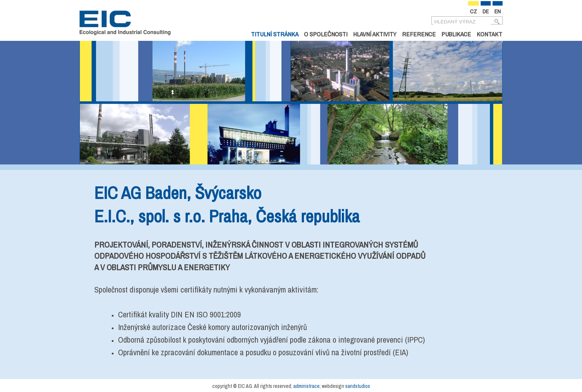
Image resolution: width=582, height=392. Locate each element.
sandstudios (358, 386)
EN (498, 11)
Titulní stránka (275, 34)
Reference (419, 34)
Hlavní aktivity (375, 34)
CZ (473, 11)
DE (486, 11)
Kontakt (489, 34)
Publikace (456, 34)
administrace (306, 386)
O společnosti (326, 34)
